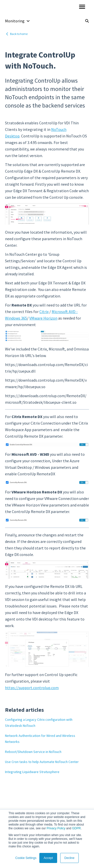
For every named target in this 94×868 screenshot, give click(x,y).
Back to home (19, 34)
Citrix (44, 312)
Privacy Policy (56, 828)
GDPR (76, 828)
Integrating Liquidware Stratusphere (32, 772)
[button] (82, 7)
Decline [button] (69, 858)
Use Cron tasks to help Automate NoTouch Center (42, 762)
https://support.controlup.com (32, 688)
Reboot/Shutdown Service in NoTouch (33, 752)
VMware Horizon (43, 318)
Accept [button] (48, 858)
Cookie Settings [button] (26, 858)
